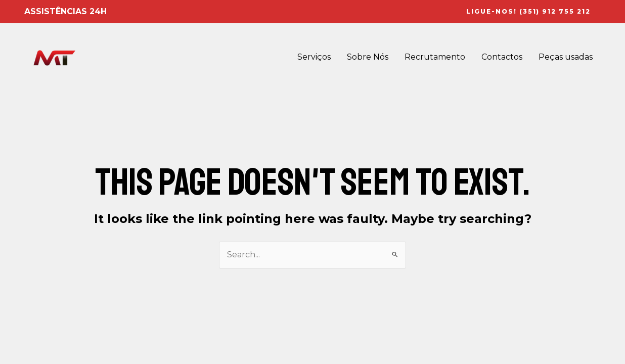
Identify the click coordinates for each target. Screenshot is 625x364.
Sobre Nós (368, 57)
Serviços (314, 57)
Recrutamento (435, 57)
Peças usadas (566, 57)
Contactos (502, 57)
